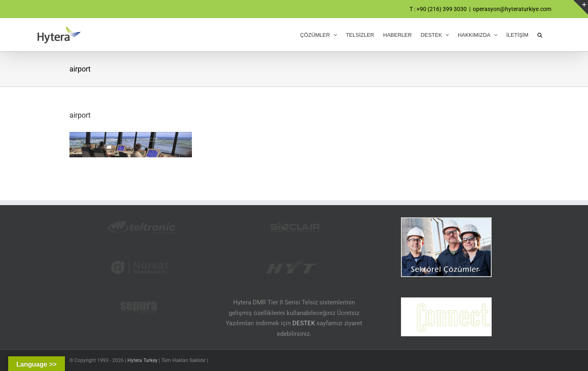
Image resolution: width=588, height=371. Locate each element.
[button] (540, 35)
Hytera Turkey (143, 360)
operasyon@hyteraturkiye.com (512, 9)
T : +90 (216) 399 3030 (438, 9)
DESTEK (304, 323)
